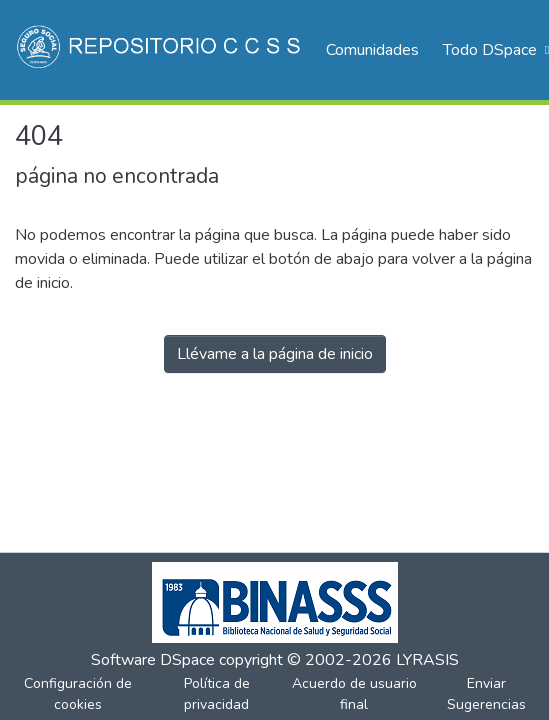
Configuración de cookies (78, 694)
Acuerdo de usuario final (354, 694)
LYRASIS (427, 660)
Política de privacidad (217, 694)
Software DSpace (153, 660)
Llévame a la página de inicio (275, 354)
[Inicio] (160, 50)
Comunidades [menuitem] (372, 50)
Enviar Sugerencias (486, 694)
